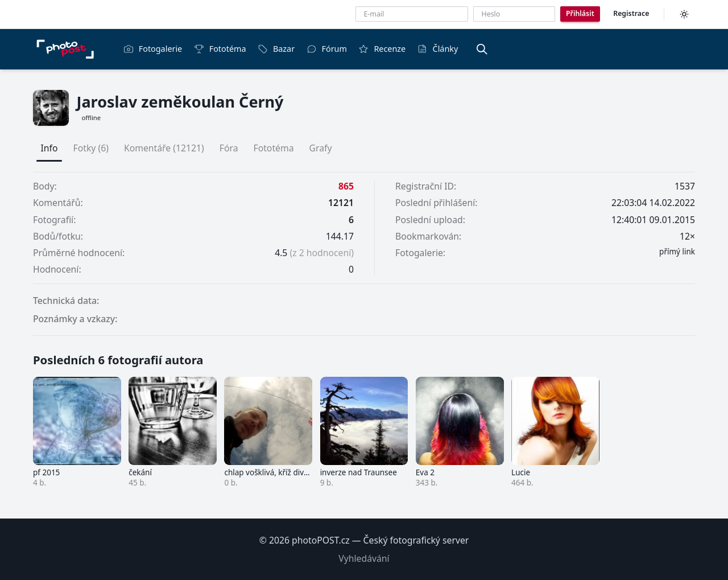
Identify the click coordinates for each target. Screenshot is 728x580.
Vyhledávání (364, 558)
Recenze (382, 49)
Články (438, 49)
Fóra (229, 148)
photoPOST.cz (321, 540)
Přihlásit (580, 13)
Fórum (327, 49)
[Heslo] (514, 14)
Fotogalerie (153, 49)
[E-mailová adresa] (412, 14)
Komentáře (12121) (164, 148)
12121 (341, 203)
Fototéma (220, 49)
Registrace (631, 13)
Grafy (321, 148)
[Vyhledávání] (482, 49)
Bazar (276, 49)
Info (49, 148)
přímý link (677, 252)
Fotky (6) (91, 148)
